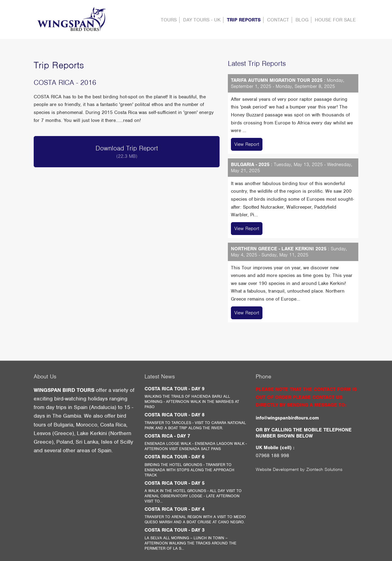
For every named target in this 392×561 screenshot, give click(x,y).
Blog (302, 20)
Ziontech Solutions (324, 469)
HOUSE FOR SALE (335, 20)
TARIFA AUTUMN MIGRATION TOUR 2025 (277, 80)
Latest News (160, 376)
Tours (169, 20)
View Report (247, 144)
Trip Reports (244, 20)
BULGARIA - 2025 (250, 165)
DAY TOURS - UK (202, 20)
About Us (45, 376)
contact (278, 20)
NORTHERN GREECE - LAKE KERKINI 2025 (279, 249)
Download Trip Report (127, 152)
